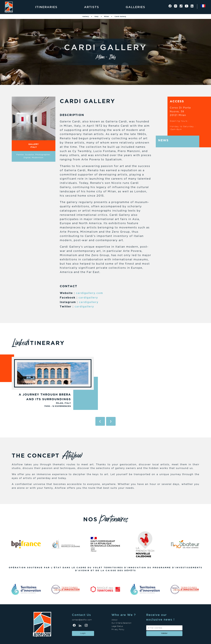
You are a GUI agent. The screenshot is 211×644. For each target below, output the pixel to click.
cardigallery (88, 297)
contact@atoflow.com (82, 620)
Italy (96, 16)
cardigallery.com (89, 293)
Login (83, 633)
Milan (107, 16)
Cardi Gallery (120, 16)
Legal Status (117, 626)
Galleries (135, 7)
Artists (92, 7)
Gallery (86, 16)
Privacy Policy (118, 629)
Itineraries (46, 7)
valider (164, 633)
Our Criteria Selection (121, 623)
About (114, 620)
